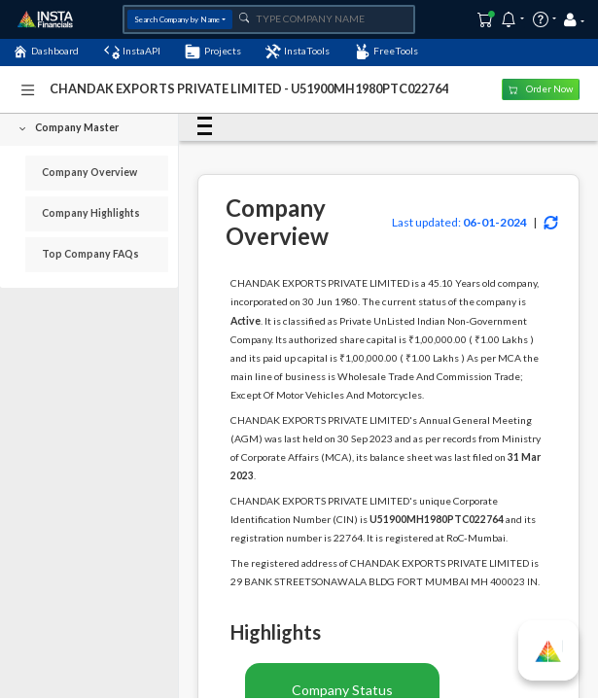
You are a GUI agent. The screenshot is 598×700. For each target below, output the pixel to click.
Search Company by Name (177, 19)
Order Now (541, 89)
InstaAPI (132, 52)
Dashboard (46, 52)
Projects (212, 52)
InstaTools (298, 52)
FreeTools (387, 52)
